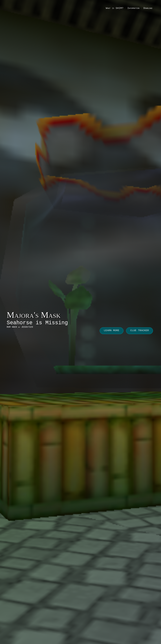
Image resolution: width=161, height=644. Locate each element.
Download (148, 8)
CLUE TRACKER (140, 330)
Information (133, 8)
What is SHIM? (115, 8)
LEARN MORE (112, 330)
